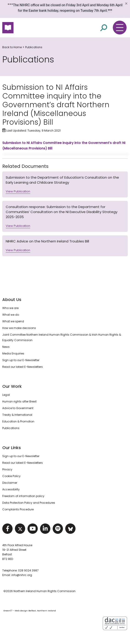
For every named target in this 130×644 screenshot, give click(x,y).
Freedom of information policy (23, 496)
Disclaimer (10, 483)
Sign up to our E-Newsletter (21, 360)
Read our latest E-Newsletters (23, 367)
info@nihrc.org (22, 575)
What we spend (13, 321)
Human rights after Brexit (19, 401)
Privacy (7, 469)
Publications (34, 47)
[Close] (126, 3)
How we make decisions (19, 328)
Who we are (10, 308)
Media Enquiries (13, 353)
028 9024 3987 (28, 570)
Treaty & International (17, 415)
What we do (11, 315)
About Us (12, 300)
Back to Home (12, 47)
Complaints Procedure (18, 509)
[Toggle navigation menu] (120, 28)
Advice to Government (18, 408)
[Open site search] (104, 28)
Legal (6, 395)
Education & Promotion (18, 421)
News (6, 347)
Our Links (12, 448)
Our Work (12, 386)
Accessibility (11, 489)
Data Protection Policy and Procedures (29, 503)
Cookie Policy (11, 476)
